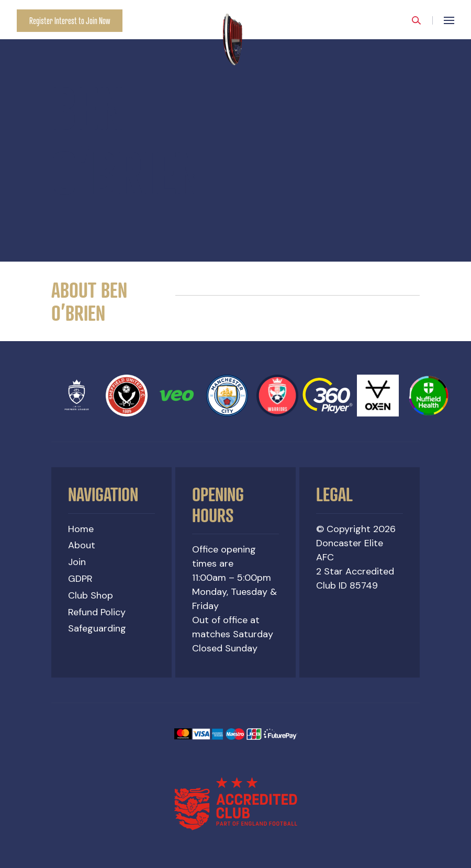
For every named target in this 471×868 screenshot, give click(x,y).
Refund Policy (97, 612)
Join (77, 562)
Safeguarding (97, 628)
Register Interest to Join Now (70, 21)
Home (81, 529)
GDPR (80, 579)
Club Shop (91, 595)
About (82, 545)
